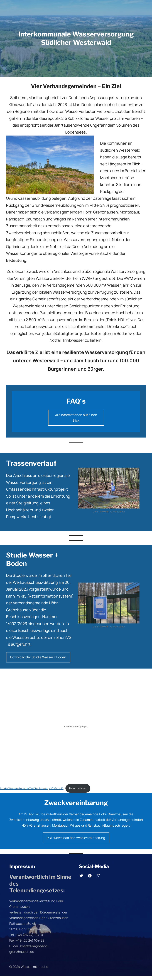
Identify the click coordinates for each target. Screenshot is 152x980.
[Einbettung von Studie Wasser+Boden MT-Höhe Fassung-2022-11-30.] (76, 726)
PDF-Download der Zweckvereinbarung (76, 838)
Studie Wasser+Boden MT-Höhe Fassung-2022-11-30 (32, 788)
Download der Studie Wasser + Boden (38, 657)
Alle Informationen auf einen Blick (76, 418)
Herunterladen (78, 788)
